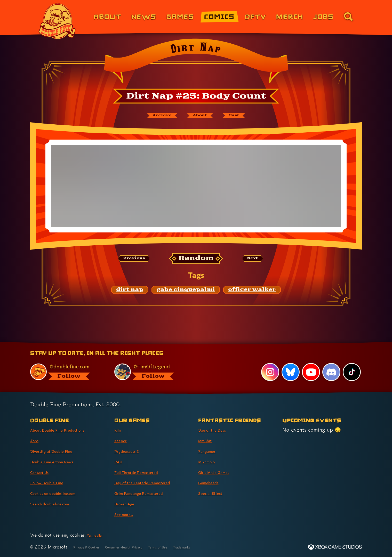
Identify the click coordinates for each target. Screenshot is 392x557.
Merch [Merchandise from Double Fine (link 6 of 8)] (290, 16)
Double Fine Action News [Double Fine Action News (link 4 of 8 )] (60, 462)
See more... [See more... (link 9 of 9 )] (127, 514)
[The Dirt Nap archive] (151, 117)
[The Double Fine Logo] (57, 21)
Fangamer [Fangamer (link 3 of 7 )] (210, 451)
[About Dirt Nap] (202, 117)
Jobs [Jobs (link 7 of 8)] (323, 16)
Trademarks (218, 547)
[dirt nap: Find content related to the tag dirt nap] (130, 293)
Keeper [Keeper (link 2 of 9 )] (123, 440)
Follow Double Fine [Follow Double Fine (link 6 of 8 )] (53, 482)
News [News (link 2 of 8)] (144, 16)
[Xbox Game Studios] (335, 547)
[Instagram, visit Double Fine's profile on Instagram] (268, 372)
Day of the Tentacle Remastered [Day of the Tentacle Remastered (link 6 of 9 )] (153, 482)
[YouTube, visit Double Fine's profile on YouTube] (310, 372)
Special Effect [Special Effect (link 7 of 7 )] (215, 493)
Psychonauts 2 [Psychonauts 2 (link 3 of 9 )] (131, 451)
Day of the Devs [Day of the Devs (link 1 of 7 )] (218, 430)
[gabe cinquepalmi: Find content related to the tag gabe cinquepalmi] (186, 293)
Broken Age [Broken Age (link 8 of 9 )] (128, 504)
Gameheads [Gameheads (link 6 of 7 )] (212, 482)
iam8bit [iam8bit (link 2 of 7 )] (207, 440)
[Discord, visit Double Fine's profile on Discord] (331, 372)
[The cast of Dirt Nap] (246, 117)
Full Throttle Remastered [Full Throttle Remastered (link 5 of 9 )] (144, 472)
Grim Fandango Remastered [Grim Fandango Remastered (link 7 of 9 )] (148, 493)
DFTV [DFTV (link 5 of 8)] (255, 16)
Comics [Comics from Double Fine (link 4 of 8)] (219, 16)
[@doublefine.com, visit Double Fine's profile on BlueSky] (66, 371)
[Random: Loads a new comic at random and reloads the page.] (196, 261)
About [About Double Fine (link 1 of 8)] (107, 16)
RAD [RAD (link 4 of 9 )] (120, 462)
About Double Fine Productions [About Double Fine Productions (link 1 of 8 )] (68, 430)
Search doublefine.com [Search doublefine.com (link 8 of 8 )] (57, 504)
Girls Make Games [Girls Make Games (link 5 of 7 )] (220, 472)
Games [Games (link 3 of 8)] (180, 16)
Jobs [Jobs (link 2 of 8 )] (36, 440)
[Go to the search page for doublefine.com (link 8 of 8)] (348, 17)
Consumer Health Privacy (142, 547)
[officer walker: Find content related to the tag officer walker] (252, 293)
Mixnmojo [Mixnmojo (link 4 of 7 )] (210, 462)
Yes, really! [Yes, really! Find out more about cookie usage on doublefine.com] (98, 535)
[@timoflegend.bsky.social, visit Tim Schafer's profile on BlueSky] (150, 371)
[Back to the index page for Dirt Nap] (196, 62)
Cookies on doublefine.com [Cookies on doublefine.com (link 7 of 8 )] (62, 493)
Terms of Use (187, 547)
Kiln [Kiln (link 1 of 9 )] (119, 430)
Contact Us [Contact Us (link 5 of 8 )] (43, 472)
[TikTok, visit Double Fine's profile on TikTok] (351, 372)
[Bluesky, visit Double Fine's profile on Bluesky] (289, 372)
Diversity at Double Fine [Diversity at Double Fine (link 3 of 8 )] (59, 451)
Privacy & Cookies (92, 547)
